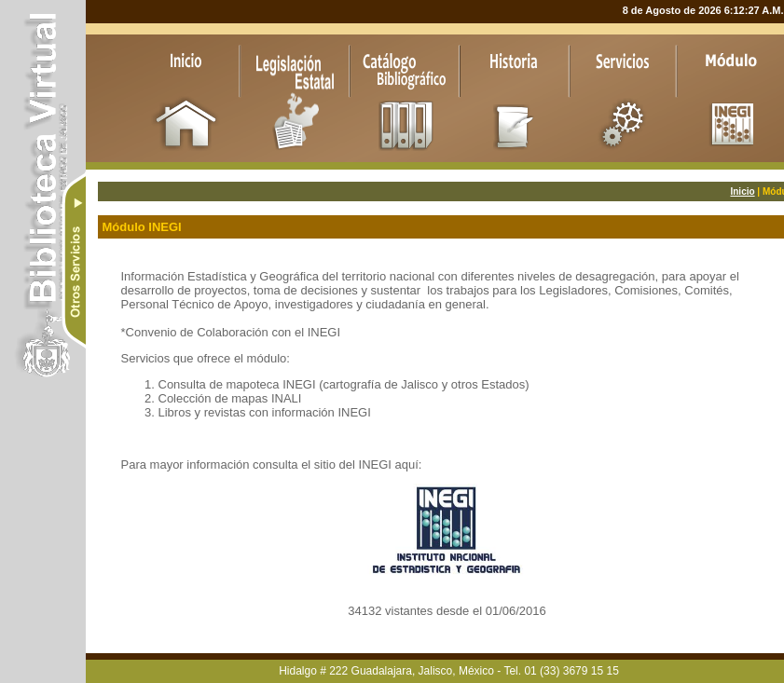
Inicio (742, 191)
